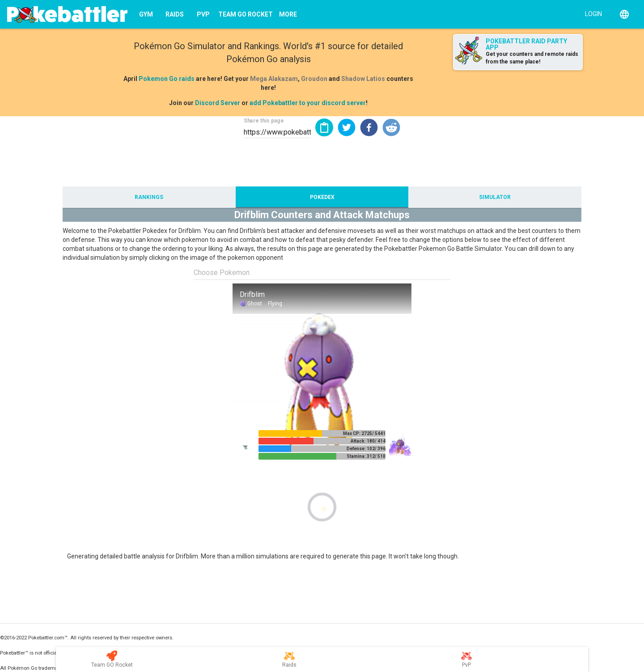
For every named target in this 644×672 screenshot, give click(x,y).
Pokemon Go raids (167, 79)
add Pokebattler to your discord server (308, 103)
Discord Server (218, 103)
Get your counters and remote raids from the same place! (532, 58)
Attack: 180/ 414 (368, 441)
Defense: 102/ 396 (366, 449)
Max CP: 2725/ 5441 (364, 433)
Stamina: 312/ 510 (366, 456)
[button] (347, 127)
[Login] (591, 13)
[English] (624, 14)
